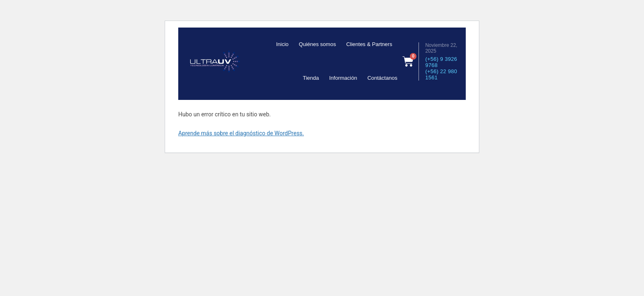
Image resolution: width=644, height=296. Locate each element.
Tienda (311, 78)
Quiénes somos (317, 44)
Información (343, 78)
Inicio (282, 44)
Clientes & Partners (369, 44)
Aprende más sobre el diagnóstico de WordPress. (241, 133)
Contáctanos (382, 78)
